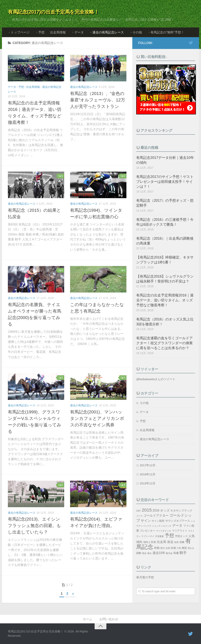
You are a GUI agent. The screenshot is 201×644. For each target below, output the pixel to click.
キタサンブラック (181, 511)
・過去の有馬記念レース (107, 32)
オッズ (165, 510)
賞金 (144, 553)
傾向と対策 (150, 542)
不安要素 (159, 536)
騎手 (183, 553)
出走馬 (162, 542)
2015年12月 (148, 483)
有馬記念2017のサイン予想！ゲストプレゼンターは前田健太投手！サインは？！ (165, 182)
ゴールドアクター (156, 516)
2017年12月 (148, 465)
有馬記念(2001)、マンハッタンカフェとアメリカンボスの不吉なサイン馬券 (97, 418)
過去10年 (159, 553)
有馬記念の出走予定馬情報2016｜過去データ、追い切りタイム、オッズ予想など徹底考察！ (165, 300)
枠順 (157, 548)
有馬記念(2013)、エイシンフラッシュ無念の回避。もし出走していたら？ (34, 526)
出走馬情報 (58, 32)
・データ (78, 32)
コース (139, 516)
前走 (170, 542)
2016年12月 (148, 474)
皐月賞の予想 (145, 577)
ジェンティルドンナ (162, 526)
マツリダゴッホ (163, 531)
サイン (146, 521)
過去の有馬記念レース (84, 87)
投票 (176, 542)
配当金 (169, 553)
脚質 (184, 548)
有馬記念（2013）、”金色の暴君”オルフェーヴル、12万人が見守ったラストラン (98, 100)
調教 (139, 553)
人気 (192, 536)
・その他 (136, 32)
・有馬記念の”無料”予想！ (166, 32)
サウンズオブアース (178, 521)
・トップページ (19, 32)
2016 (156, 510)
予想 (21, 87)
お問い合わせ (109, 619)
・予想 (40, 32)
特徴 (173, 548)
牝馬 (168, 548)
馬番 (176, 553)
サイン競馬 (158, 521)
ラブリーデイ (148, 536)
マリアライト (180, 531)
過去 (149, 553)
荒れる (191, 548)
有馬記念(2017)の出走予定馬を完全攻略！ (53, 12)
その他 (144, 403)
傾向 (139, 542)
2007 (139, 511)
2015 (147, 510)
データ (12, 87)
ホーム (88, 619)
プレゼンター (147, 531)
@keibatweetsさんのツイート (156, 379)
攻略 (182, 542)
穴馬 (179, 548)
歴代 (163, 548)
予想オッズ (181, 536)
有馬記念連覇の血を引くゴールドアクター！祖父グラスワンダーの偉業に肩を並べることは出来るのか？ (164, 343)
